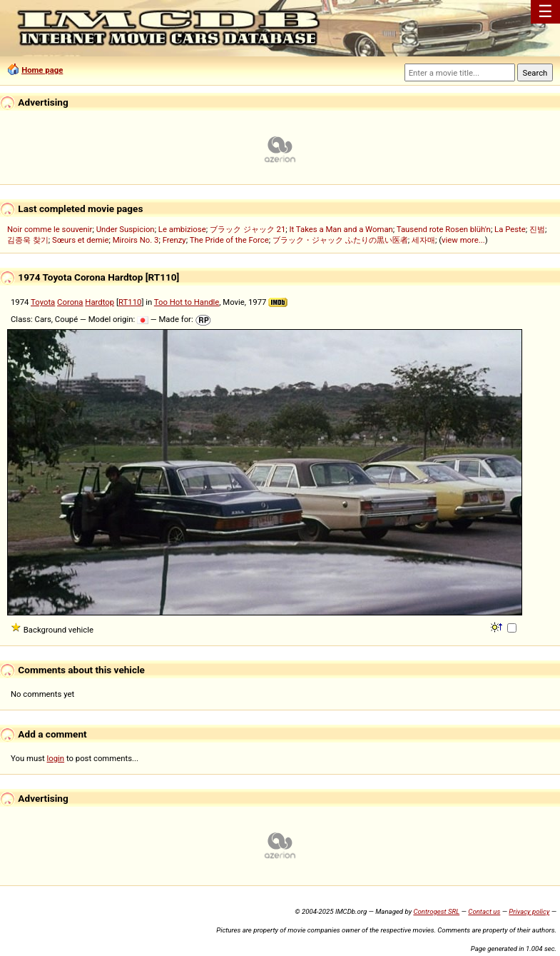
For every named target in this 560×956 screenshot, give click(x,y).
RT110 (130, 302)
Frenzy (174, 240)
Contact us (484, 911)
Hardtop (100, 302)
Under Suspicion (126, 229)
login (56, 758)
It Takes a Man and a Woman (341, 229)
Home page (42, 70)
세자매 (423, 240)
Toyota (43, 302)
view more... (463, 240)
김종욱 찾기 (28, 240)
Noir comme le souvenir (50, 229)
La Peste (510, 229)
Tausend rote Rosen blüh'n (444, 229)
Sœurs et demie (80, 240)
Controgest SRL (436, 911)
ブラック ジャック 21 (248, 229)
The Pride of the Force (229, 240)
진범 (537, 229)
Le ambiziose (182, 229)
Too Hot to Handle (187, 302)
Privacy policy (529, 911)
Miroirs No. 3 (136, 240)
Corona (70, 302)
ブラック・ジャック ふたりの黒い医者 (340, 240)
